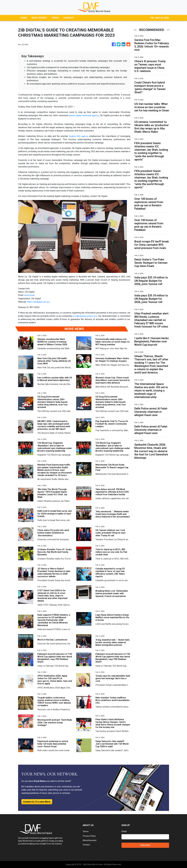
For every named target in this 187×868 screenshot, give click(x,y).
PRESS (55, 18)
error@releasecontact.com (85, 316)
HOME (24, 18)
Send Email (30, 295)
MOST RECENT (39, 18)
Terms (86, 831)
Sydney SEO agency (78, 136)
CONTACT (69, 18)
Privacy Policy (89, 836)
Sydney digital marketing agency (84, 115)
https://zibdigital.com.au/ (39, 302)
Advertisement (90, 840)
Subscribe (145, 845)
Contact (86, 844)
